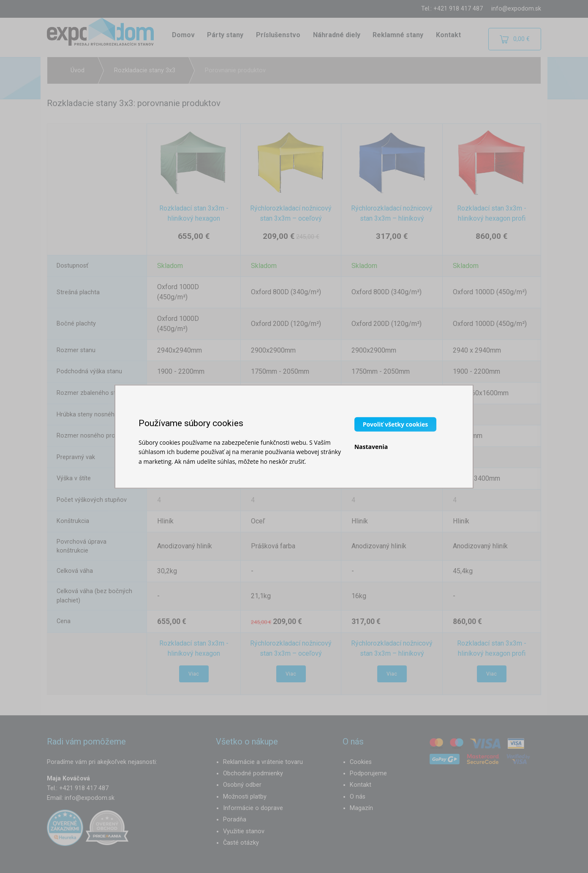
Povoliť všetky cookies (396, 424)
